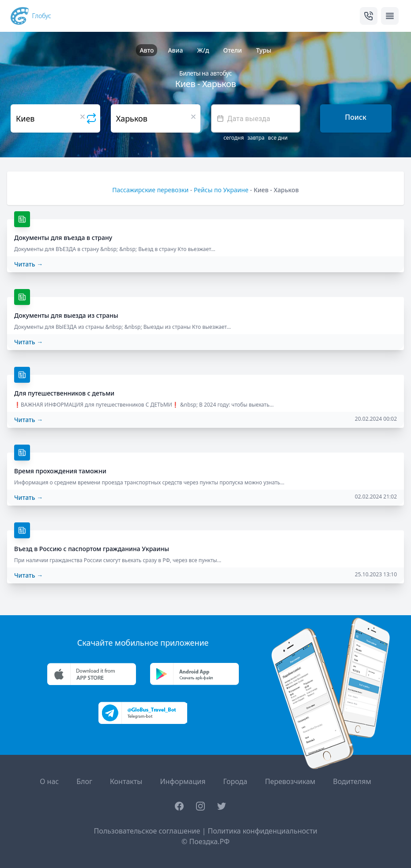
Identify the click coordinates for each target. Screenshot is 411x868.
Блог (84, 781)
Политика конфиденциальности (262, 831)
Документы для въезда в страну (63, 238)
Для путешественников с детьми (64, 393)
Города (235, 781)
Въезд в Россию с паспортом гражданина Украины (92, 549)
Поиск (356, 117)
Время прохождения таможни (60, 471)
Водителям (352, 781)
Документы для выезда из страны (66, 315)
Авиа (175, 50)
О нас (49, 781)
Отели (233, 50)
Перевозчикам (290, 781)
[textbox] (256, 118)
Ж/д (203, 50)
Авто (147, 50)
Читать (28, 264)
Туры (264, 50)
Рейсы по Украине (221, 190)
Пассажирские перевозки (150, 190)
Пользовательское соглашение (147, 831)
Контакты (126, 781)
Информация (183, 781)
